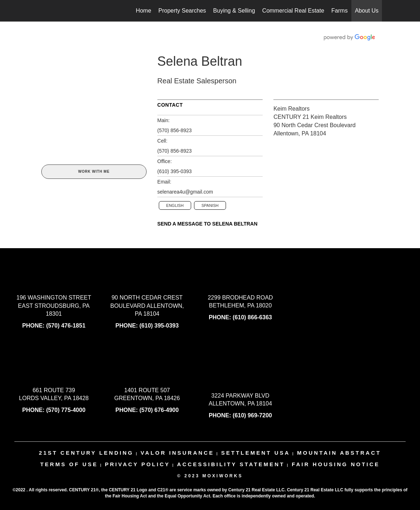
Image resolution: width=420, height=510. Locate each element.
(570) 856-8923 (175, 130)
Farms (339, 11)
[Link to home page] (40, 11)
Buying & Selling (234, 11)
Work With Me (94, 171)
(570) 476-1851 (66, 326)
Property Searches (182, 11)
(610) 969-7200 (252, 415)
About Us (367, 11)
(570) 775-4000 (66, 410)
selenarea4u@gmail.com (185, 192)
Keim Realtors (291, 109)
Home (144, 11)
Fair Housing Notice (336, 464)
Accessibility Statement (231, 464)
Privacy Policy (137, 464)
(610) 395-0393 (175, 171)
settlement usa (255, 453)
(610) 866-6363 (252, 317)
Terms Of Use (69, 464)
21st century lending (86, 453)
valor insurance (177, 453)
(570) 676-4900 (159, 410)
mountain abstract (339, 453)
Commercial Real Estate (293, 11)
